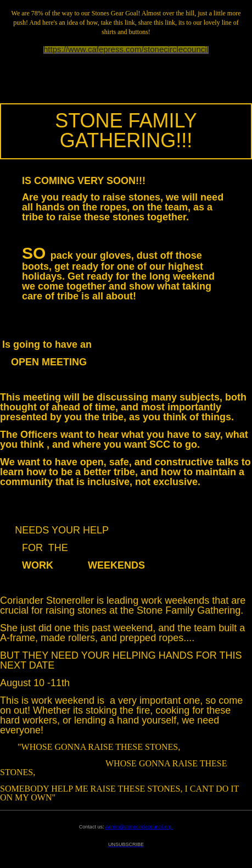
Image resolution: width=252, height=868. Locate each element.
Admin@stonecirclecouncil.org (139, 827)
